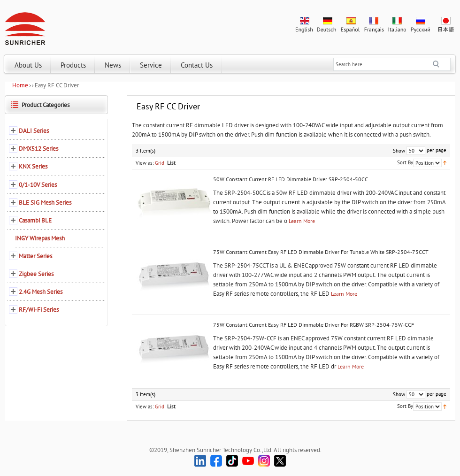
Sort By (405, 162)
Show (399, 151)
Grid (160, 163)
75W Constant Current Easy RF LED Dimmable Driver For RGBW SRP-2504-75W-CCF (314, 325)
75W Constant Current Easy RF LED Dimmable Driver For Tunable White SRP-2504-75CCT (321, 252)
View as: (145, 163)
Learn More (302, 221)
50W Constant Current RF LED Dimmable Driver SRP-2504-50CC (291, 179)
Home (20, 85)
